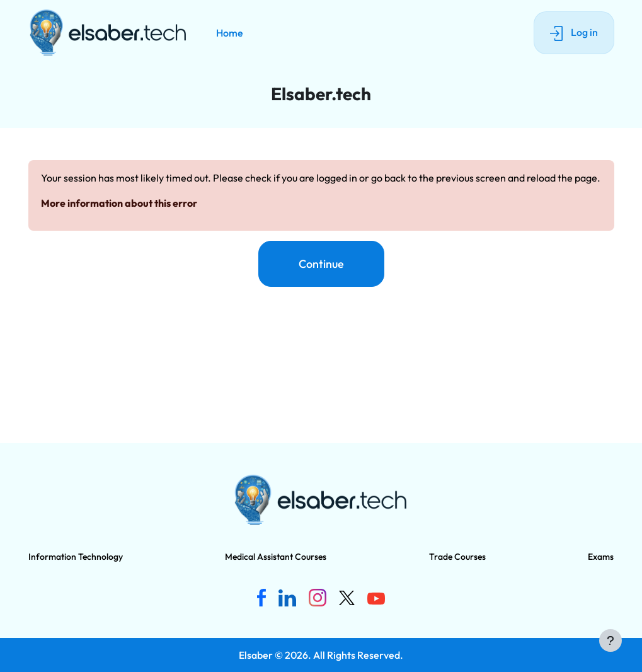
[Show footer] (610, 640)
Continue (321, 264)
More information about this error (119, 203)
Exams (601, 557)
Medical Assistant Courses (276, 557)
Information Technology (76, 557)
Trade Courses (457, 557)
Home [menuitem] (230, 33)
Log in (574, 33)
